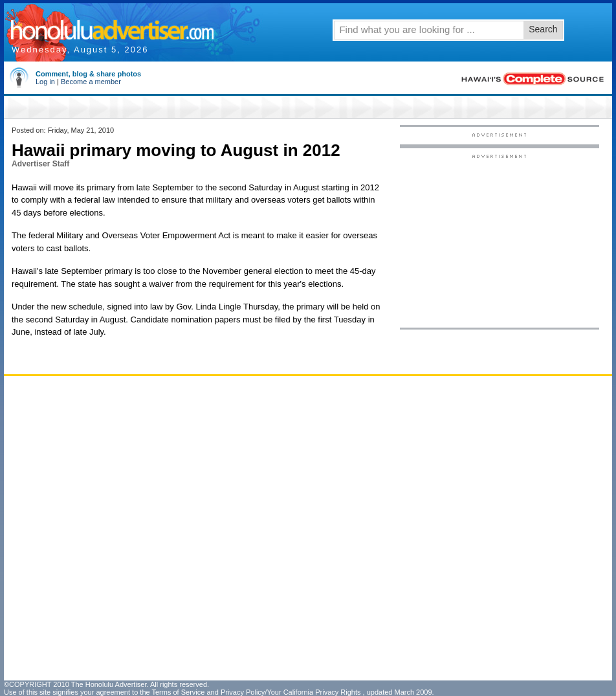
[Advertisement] (500, 240)
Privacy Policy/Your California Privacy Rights (291, 692)
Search (543, 29)
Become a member (91, 82)
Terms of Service (178, 692)
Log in (45, 82)
